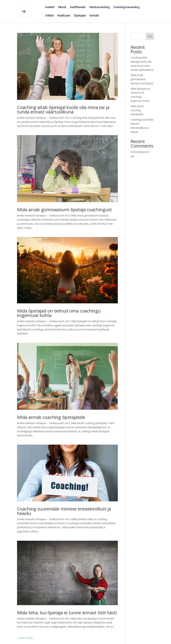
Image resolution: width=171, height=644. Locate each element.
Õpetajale (80, 16)
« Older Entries (25, 638)
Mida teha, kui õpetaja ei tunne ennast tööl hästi (67, 613)
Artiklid (49, 16)
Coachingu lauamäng (126, 7)
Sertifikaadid (78, 7)
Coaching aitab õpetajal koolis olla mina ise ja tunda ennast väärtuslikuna (63, 109)
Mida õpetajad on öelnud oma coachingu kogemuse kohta (59, 313)
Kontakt (94, 16)
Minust (62, 7)
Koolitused (64, 16)
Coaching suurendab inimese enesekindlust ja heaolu (64, 511)
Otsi (150, 36)
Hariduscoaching (99, 7)
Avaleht (50, 7)
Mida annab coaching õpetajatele (51, 417)
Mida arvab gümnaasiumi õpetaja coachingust (64, 210)
